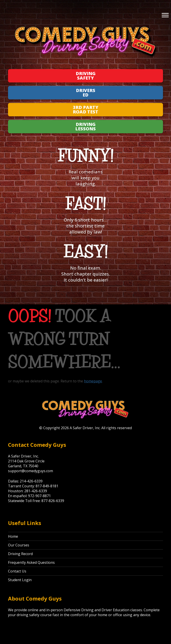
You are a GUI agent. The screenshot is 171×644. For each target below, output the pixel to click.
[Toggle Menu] (165, 15)
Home (13, 536)
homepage (93, 381)
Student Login (20, 580)
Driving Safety (86, 76)
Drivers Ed (86, 93)
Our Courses (19, 545)
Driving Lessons (85, 126)
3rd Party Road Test (86, 110)
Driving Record (20, 554)
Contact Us (17, 571)
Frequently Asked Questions (31, 562)
